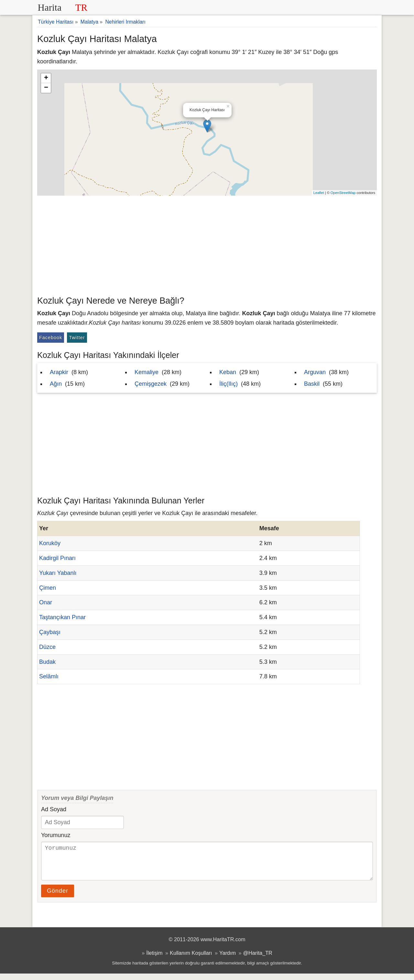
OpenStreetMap (343, 193)
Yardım (228, 959)
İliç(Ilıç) (229, 384)
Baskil (312, 384)
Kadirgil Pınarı (57, 558)
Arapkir (59, 372)
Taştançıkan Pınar (62, 617)
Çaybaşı (50, 632)
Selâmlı (49, 676)
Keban (228, 372)
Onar (46, 602)
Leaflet (319, 193)
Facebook (51, 338)
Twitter (77, 338)
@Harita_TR (258, 959)
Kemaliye (147, 372)
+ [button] (46, 78)
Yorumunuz (56, 835)
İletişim (154, 959)
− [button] (46, 88)
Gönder (58, 897)
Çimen (48, 588)
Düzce (47, 647)
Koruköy (50, 543)
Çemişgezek (151, 384)
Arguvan (315, 372)
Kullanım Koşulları (191, 959)
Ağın (56, 384)
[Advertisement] (207, 244)
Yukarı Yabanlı (58, 573)
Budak (47, 662)
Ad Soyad (54, 809)
